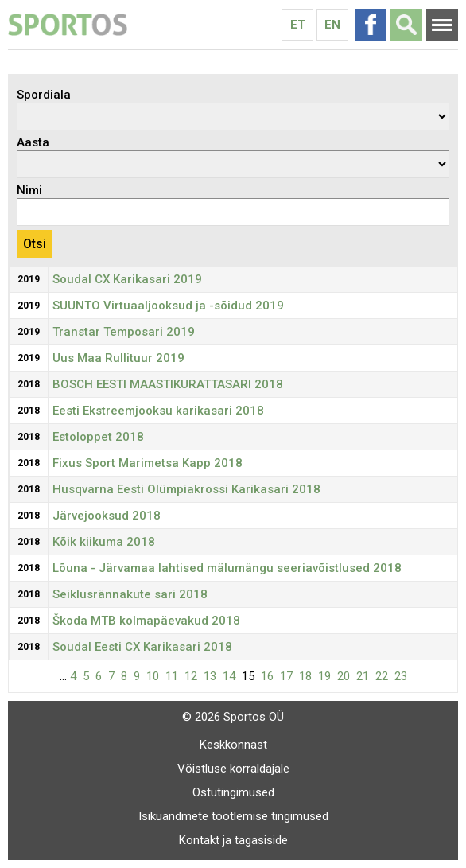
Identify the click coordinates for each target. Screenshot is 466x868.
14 (229, 676)
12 (191, 676)
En (332, 25)
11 (172, 676)
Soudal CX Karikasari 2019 (127, 279)
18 (305, 676)
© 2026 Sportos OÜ (233, 717)
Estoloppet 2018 (98, 437)
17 (286, 676)
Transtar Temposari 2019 (124, 332)
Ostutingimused (233, 792)
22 (382, 676)
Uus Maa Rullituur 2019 (118, 358)
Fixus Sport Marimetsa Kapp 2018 (148, 463)
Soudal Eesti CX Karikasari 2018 (142, 647)
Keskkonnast (233, 745)
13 (210, 676)
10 (153, 676)
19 (324, 676)
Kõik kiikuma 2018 (104, 542)
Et (298, 25)
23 (401, 676)
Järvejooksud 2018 (107, 516)
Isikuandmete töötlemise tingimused (233, 816)
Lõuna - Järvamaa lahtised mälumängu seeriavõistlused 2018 (227, 568)
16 (267, 676)
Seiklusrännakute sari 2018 (130, 594)
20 (344, 676)
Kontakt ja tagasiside (233, 840)
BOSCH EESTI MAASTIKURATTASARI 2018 (168, 384)
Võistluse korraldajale (233, 769)
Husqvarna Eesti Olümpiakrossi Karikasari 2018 (186, 489)
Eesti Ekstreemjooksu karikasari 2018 (158, 411)
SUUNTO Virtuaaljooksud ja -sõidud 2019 (168, 306)
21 (363, 676)
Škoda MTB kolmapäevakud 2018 (146, 621)
